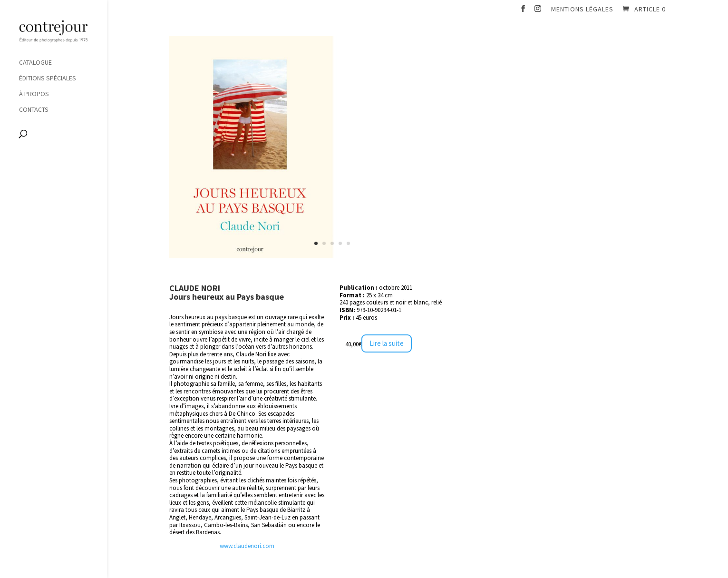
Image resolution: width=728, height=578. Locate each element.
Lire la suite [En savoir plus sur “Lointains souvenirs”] (387, 343)
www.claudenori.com (247, 546)
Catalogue (35, 63)
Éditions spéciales (48, 78)
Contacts (34, 110)
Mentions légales (582, 10)
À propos (34, 94)
